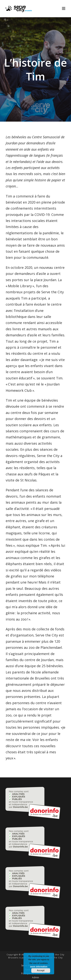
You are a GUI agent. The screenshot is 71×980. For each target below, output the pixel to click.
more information (39, 967)
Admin (35, 978)
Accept (41, 971)
